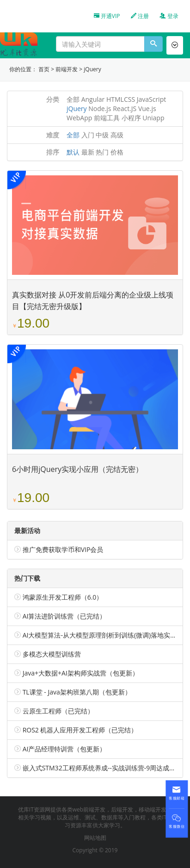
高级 (117, 135)
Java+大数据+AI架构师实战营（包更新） (81, 673)
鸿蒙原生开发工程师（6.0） (63, 597)
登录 (169, 16)
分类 (53, 99)
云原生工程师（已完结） (58, 711)
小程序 (131, 118)
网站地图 (95, 838)
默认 (73, 152)
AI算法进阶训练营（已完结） (64, 616)
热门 (102, 152)
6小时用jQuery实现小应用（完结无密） (77, 469)
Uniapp (153, 118)
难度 (53, 135)
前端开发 (67, 69)
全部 (73, 99)
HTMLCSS (121, 99)
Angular (93, 99)
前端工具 (107, 118)
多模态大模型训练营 (52, 654)
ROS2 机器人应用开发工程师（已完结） (80, 730)
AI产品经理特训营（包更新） (64, 749)
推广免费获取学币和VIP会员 (63, 549)
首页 (44, 69)
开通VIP (107, 16)
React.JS (125, 108)
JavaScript (152, 99)
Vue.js (147, 108)
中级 (102, 135)
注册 (140, 16)
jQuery (92, 69)
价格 (117, 152)
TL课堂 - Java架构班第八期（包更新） (77, 692)
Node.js (100, 108)
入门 (88, 135)
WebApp (79, 118)
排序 (53, 152)
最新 (88, 152)
